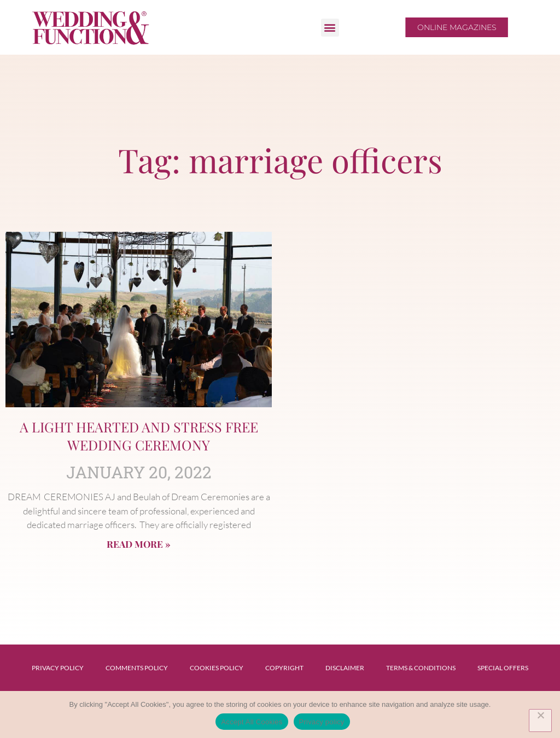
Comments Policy (137, 668)
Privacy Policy (58, 668)
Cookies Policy (217, 668)
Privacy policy (322, 722)
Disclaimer (345, 668)
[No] (540, 721)
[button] (330, 28)
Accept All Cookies (252, 722)
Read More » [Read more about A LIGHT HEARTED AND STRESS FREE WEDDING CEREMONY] (139, 544)
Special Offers (503, 668)
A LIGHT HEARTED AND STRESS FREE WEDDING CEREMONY (139, 436)
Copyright (284, 668)
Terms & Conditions (421, 668)
